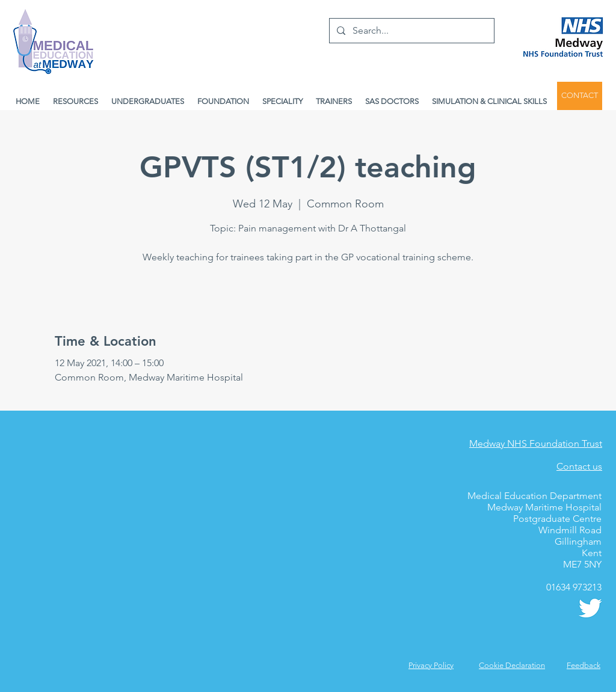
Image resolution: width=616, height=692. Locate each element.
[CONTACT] (580, 96)
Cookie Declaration (512, 665)
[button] (584, 665)
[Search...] (411, 31)
